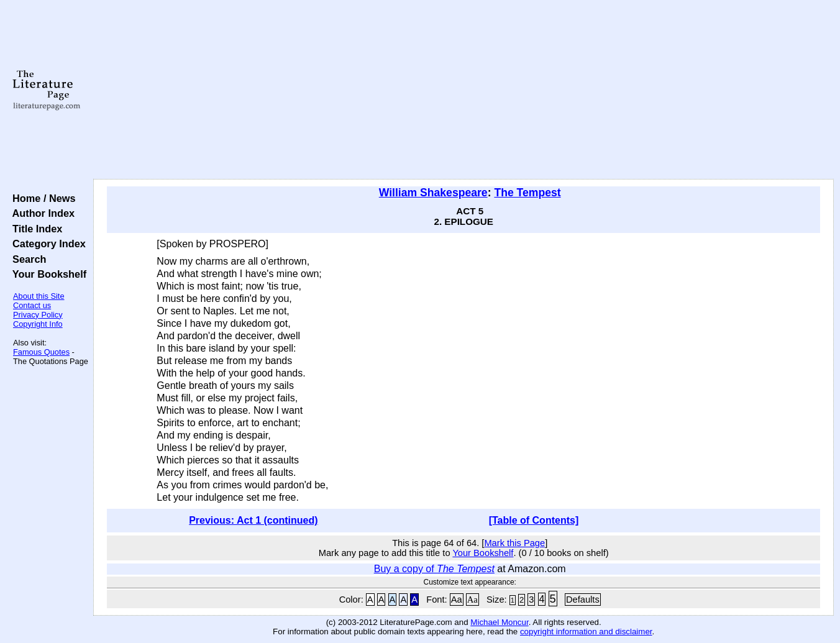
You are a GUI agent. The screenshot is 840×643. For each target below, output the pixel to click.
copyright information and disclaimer (586, 632)
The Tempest (527, 193)
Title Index (34, 229)
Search (26, 259)
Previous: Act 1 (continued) (253, 520)
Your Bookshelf (47, 274)
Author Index (41, 213)
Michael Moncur (499, 622)
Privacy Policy (38, 315)
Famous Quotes (41, 352)
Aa (457, 600)
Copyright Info (38, 324)
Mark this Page (514, 543)
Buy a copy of (434, 569)
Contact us (32, 305)
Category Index (46, 244)
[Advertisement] (464, 90)
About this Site (39, 296)
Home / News (41, 198)
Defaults (583, 600)
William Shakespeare (433, 193)
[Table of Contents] (534, 520)
